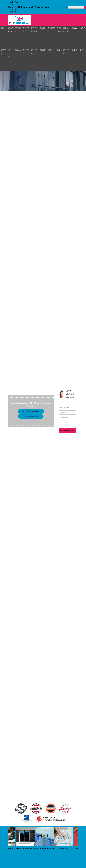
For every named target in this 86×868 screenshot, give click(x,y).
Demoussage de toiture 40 (52, 29)
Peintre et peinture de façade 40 (10, 53)
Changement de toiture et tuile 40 (43, 29)
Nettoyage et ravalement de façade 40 (35, 51)
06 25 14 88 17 (14, 7)
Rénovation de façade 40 (51, 50)
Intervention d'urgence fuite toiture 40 (18, 29)
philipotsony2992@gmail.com (33, 7)
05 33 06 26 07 (9, 7)
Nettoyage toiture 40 (74, 50)
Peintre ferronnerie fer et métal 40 (18, 51)
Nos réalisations (31, 411)
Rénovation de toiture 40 (75, 29)
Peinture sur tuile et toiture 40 (59, 30)
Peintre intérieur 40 (59, 51)
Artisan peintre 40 (3, 28)
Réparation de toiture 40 (43, 51)
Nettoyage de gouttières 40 (66, 51)
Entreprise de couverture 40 (26, 29)
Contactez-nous (31, 416)
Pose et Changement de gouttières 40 (67, 30)
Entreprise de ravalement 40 (26, 51)
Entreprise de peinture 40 (4, 51)
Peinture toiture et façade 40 (10, 30)
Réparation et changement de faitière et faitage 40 (35, 30)
